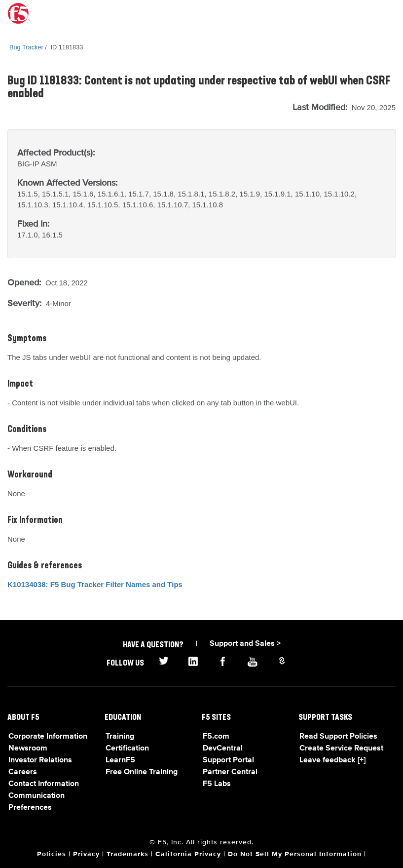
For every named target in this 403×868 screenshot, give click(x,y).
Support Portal (228, 760)
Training (120, 737)
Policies (52, 854)
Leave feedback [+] (332, 760)
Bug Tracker (26, 47)
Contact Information (44, 784)
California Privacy (188, 854)
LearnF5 (120, 760)
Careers (23, 772)
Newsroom (28, 749)
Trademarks (128, 854)
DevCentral (223, 749)
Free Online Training (142, 772)
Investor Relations (40, 760)
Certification (127, 749)
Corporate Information (48, 737)
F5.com (216, 737)
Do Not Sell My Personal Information (295, 854)
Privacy (86, 854)
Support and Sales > (245, 644)
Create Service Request (341, 749)
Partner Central (230, 772)
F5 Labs (217, 784)
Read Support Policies (338, 737)
